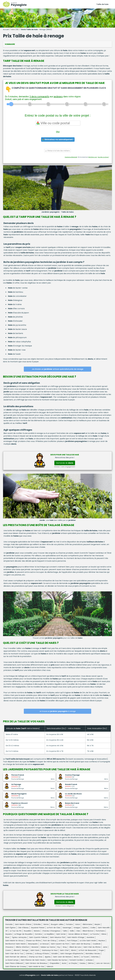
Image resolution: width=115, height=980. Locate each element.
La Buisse (89, 960)
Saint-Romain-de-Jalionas (16, 957)
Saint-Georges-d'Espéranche (72, 954)
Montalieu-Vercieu (93, 954)
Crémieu (29, 954)
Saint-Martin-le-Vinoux (14, 941)
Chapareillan (54, 963)
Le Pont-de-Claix (54, 928)
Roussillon (28, 931)
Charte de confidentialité (71, 157)
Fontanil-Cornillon (76, 960)
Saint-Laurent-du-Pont (60, 944)
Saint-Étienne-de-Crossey (16, 966)
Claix (78, 931)
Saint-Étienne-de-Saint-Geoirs (33, 960)
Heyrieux (102, 941)
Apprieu (48, 957)
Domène (38, 934)
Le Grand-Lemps (12, 960)
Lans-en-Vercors (103, 963)
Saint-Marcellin (104, 928)
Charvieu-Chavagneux (51, 931)
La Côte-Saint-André (88, 941)
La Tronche (95, 934)
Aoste (64, 963)
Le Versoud (44, 944)
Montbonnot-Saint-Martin (16, 944)
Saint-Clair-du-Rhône (92, 947)
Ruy (59, 947)
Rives (7, 937)
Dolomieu (95, 957)
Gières (104, 934)
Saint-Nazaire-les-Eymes (57, 960)
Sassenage (67, 928)
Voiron (78, 924)
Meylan (97, 924)
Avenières (90, 937)
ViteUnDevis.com (93, 157)
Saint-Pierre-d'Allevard (14, 963)
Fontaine (69, 924)
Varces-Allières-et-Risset (78, 934)
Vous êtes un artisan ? (103, 157)
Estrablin (55, 954)
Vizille (72, 931)
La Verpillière (49, 934)
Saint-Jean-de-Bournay (81, 944)
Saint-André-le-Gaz (36, 966)
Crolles (93, 928)
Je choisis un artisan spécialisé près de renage (57, 369)
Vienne (46, 924)
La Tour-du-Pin (16, 931)
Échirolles (37, 924)
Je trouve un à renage (57, 711)
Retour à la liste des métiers (57, 151)
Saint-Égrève (10, 928)
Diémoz (91, 963)
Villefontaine (87, 924)
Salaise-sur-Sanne (48, 947)
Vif (6, 931)
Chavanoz (9, 947)
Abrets (74, 950)
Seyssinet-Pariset (38, 928)
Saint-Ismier (61, 934)
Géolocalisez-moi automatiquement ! (58, 139)
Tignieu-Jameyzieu (19, 937)
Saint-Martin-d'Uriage (76, 937)
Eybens (85, 928)
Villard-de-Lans (75, 947)
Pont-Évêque (72, 941)
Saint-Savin (35, 950)
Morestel (35, 947)
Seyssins (9, 934)
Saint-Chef (64, 950)
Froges (101, 950)
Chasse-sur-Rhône (33, 941)
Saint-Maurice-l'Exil (57, 937)
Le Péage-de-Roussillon (23, 934)
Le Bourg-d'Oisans (42, 954)
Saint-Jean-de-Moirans (62, 957)
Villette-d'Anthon (22, 947)
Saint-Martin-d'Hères (23, 924)
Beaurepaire (33, 944)
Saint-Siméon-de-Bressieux (36, 963)
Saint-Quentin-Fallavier (38, 937)
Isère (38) (15, 29)
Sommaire (10, 44)
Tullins (65, 931)
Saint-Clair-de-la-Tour (14, 954)
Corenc (8, 950)
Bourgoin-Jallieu (57, 924)
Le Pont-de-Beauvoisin (87, 950)
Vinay (65, 947)
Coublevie (97, 944)
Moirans (37, 931)
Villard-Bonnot (88, 931)
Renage (25, 950)
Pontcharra (100, 931)
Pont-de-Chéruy (50, 941)
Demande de (65, 463)
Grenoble (9, 924)
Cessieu (82, 963)
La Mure (62, 941)
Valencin (50, 966)
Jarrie (105, 947)
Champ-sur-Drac (36, 957)
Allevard (17, 950)
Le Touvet (85, 957)
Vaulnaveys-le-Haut (50, 950)
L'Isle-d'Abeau (23, 928)
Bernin (76, 957)
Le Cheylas (73, 963)
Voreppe (77, 928)
